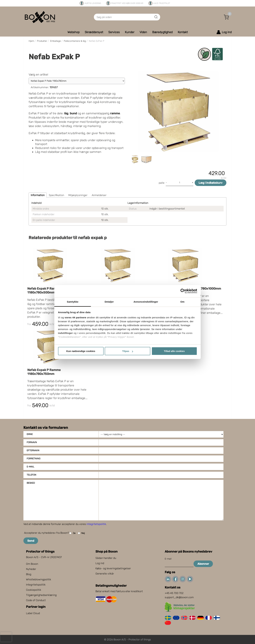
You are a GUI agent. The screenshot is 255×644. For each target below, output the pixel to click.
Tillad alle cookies (174, 351)
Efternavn (33, 450)
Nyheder (31, 569)
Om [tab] (182, 302)
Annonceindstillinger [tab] (146, 302)
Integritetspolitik (36, 585)
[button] (226, 17)
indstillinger (66, 333)
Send (31, 541)
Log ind (100, 563)
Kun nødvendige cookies (81, 351)
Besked (31, 483)
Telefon (31, 475)
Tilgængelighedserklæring (41, 595)
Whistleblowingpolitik (39, 579)
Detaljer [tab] (109, 302)
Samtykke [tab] (73, 302)
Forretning (34, 459)
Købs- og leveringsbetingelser (113, 568)
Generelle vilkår (105, 574)
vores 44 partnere (76, 317)
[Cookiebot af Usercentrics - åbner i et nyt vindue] (183, 291)
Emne (30, 434)
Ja (72, 533)
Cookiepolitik (34, 590)
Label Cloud (33, 613)
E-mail (30, 467)
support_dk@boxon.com (179, 597)
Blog (29, 574)
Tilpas (128, 351)
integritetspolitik (96, 524)
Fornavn (32, 442)
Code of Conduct (36, 600)
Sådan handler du (106, 558)
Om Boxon (32, 564)
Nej (81, 533)
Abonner (203, 564)
